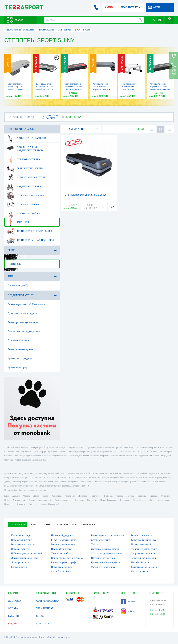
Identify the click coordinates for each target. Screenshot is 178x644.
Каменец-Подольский (49, 504)
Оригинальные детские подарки (68, 558)
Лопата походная (140, 571)
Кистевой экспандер (22, 535)
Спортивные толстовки (143, 553)
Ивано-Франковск (108, 500)
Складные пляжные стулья (105, 549)
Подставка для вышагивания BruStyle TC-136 (129, 87)
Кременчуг (92, 500)
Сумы (7, 500)
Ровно (32, 500)
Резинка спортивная (141, 535)
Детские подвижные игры (25, 558)
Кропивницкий (44, 500)
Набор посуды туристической (27, 553)
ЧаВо (74, 524)
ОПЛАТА (13, 608)
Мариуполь (95, 496)
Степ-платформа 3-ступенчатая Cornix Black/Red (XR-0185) (74, 87)
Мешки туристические (63, 544)
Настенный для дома (62, 535)
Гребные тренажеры (25, 169)
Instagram (128, 611)
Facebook (128, 602)
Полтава (130, 496)
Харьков (16, 496)
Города (33, 524)
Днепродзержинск (63, 500)
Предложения (88, 524)
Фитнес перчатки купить (21, 349)
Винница (108, 496)
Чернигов (141, 496)
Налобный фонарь (141, 562)
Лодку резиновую (20, 562)
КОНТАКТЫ (43, 624)
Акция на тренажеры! (26, 138)
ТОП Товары (61, 524)
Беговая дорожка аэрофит (64, 562)
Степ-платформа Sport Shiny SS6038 (86, 195)
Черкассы (153, 496)
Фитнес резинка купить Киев (23, 322)
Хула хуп (96, 544)
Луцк (152, 500)
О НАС (40, 616)
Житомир (165, 496)
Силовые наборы (23, 205)
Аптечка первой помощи (144, 558)
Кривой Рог (70, 496)
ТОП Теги (45, 524)
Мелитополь (163, 500)
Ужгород (32, 504)
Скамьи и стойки (23, 214)
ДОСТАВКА (15, 601)
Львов (45, 496)
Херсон (119, 496)
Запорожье (56, 496)
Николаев (83, 496)
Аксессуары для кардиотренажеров (25, 147)
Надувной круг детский (103, 558)
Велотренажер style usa (23, 544)
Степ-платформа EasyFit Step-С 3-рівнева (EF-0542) (16, 87)
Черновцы (79, 500)
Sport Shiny (14, 264)
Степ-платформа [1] (18, 285)
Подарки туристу (20, 549)
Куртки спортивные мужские (106, 562)
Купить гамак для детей (20, 358)
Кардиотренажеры (24, 187)
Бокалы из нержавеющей (144, 567)
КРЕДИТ (13, 624)
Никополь (9, 504)
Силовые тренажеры (26, 196)
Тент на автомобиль (61, 553)
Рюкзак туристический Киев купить (26, 304)
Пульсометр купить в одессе (22, 313)
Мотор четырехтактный (103, 567)
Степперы (18, 222)
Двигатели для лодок (19, 340)
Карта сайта (45, 637)
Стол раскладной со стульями (106, 553)
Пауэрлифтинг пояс (61, 549)
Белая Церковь (139, 500)
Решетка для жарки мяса (144, 540)
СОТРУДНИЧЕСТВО (48, 601)
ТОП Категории (18, 524)
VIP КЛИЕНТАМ (45, 608)
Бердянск (21, 504)
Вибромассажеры (24, 160)
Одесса (26, 496)
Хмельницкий (19, 500)
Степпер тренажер (101, 540)
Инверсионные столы (26, 178)
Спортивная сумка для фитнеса (24, 331)
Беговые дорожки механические (108, 535)
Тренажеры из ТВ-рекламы (29, 231)
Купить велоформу (18, 367)
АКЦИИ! (110, 7)
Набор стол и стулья (22, 540)
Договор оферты (62, 637)
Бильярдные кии (20, 567)
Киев (7, 496)
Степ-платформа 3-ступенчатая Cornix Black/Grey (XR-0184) (160, 87)
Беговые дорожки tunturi (64, 540)
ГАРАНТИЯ (14, 616)
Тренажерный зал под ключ (30, 240)
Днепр (36, 496)
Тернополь (124, 500)
